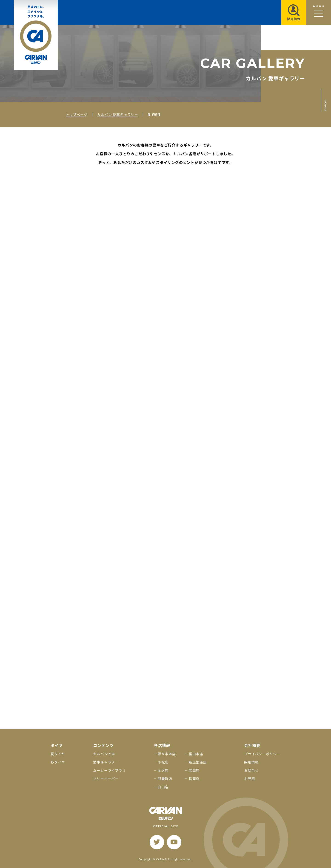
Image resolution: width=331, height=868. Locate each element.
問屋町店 (165, 779)
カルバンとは (104, 754)
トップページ (77, 114)
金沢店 (163, 770)
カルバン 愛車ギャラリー (118, 114)
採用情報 (251, 762)
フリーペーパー (106, 779)
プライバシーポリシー (262, 754)
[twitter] (157, 842)
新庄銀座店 (198, 762)
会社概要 (252, 745)
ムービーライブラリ (109, 770)
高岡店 (194, 770)
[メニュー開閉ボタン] (319, 12)
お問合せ (251, 770)
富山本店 (196, 754)
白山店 (163, 787)
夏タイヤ (58, 754)
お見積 (250, 779)
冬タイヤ (58, 762)
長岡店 (194, 779)
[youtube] (174, 842)
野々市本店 (167, 754)
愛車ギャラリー (106, 762)
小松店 (163, 762)
